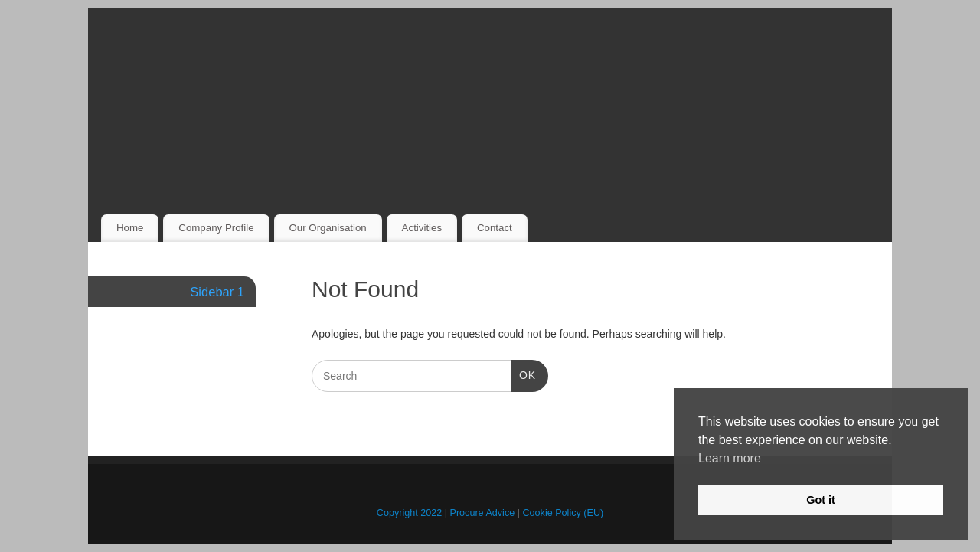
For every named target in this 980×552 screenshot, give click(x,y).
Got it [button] (821, 500)
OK (523, 374)
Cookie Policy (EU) (563, 513)
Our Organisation (327, 228)
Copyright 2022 (409, 513)
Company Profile (216, 228)
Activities (422, 228)
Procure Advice (483, 513)
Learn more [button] (730, 458)
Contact (495, 228)
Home (130, 228)
